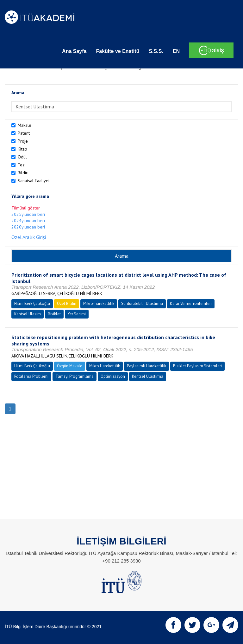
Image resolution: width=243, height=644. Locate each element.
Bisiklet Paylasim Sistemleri (197, 366)
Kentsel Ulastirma (148, 376)
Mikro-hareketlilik (99, 303)
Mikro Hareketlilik (105, 366)
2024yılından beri (28, 221)
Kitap (22, 149)
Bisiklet (54, 314)
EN (176, 51)
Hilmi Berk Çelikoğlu (32, 303)
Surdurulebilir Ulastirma (142, 303)
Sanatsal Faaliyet (34, 181)
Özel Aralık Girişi (29, 237)
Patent (24, 133)
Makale (25, 125)
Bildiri (23, 173)
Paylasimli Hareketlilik (146, 366)
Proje (23, 141)
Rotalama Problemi (31, 376)
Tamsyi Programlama (75, 376)
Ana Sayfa (74, 51)
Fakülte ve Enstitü (118, 51)
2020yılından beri (28, 227)
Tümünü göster (26, 208)
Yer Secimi (77, 314)
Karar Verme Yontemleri (191, 303)
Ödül (22, 157)
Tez (21, 165)
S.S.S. (156, 51)
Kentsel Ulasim (28, 314)
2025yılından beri (28, 214)
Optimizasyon (113, 376)
